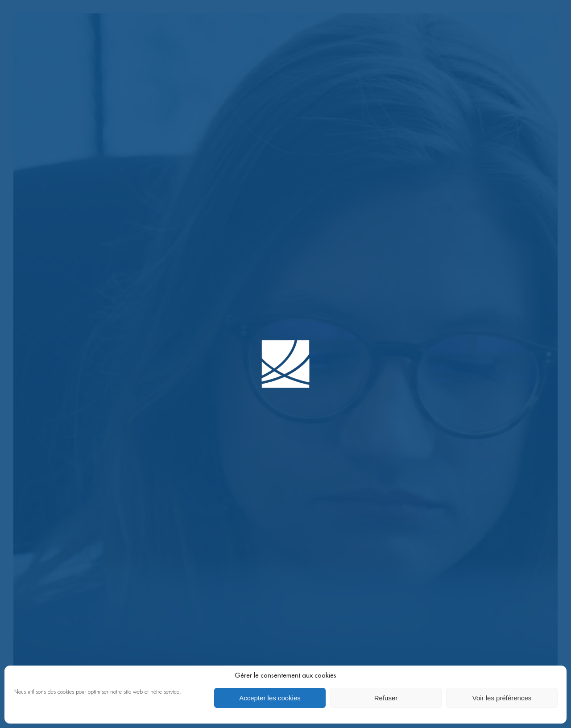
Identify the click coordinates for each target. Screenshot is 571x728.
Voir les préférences (502, 698)
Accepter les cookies (270, 698)
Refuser (386, 698)
